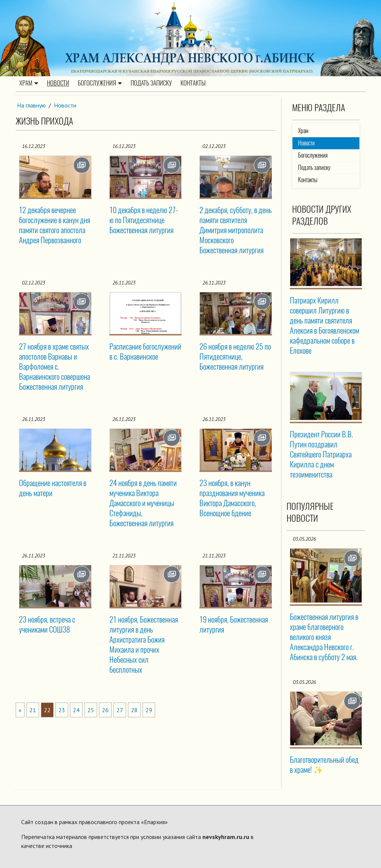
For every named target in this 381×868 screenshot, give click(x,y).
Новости (58, 83)
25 (91, 710)
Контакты (193, 83)
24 (76, 710)
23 (62, 710)
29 (149, 710)
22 (47, 710)
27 (120, 710)
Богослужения (100, 83)
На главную (32, 105)
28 (134, 710)
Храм (29, 83)
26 (105, 710)
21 (33, 710)
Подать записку (151, 83)
